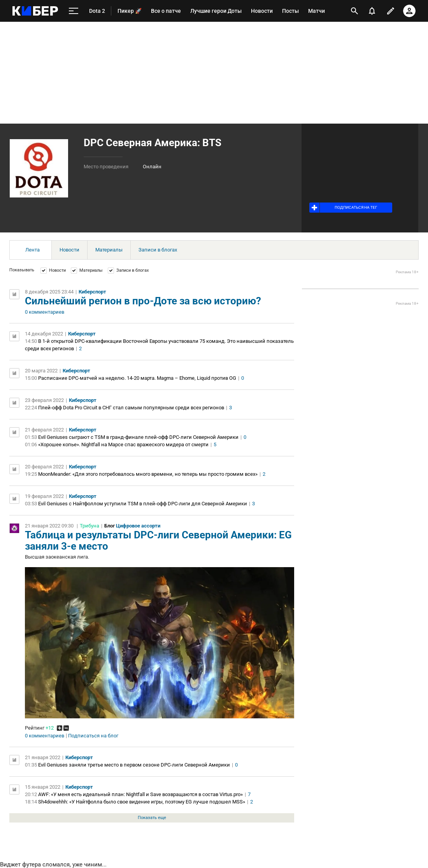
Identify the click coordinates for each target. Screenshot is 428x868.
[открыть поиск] (354, 11)
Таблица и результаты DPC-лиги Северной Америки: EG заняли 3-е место (158, 541)
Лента (32, 250)
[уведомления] (372, 11)
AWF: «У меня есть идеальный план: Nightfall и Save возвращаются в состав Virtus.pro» (140, 794)
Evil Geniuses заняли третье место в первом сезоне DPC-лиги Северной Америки (134, 765)
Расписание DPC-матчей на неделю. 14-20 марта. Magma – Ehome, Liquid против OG (137, 378)
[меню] (74, 11)
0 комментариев (45, 312)
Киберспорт (92, 292)
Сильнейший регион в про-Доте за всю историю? (143, 301)
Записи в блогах (158, 250)
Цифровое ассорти (138, 526)
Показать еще (152, 818)
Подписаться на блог (93, 736)
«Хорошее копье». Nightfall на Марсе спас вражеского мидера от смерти (123, 444)
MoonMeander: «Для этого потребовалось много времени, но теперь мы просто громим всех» (148, 474)
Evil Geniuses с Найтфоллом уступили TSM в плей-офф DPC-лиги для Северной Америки (143, 504)
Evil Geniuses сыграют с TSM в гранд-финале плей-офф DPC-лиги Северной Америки (138, 437)
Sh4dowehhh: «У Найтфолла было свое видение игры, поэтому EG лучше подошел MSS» (142, 802)
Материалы (109, 250)
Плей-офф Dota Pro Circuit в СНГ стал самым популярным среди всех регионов (131, 408)
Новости (69, 250)
